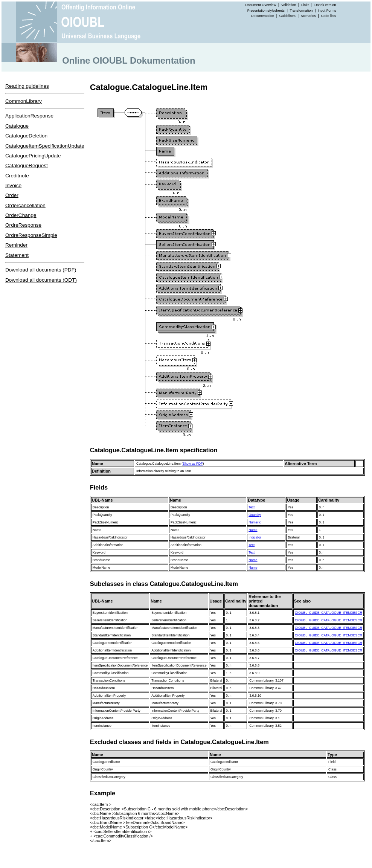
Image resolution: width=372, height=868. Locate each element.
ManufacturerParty (106, 703)
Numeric (255, 522)
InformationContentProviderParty (117, 711)
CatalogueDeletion (26, 136)
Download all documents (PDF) (41, 270)
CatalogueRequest (27, 166)
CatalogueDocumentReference (115, 658)
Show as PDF (193, 464)
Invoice (13, 185)
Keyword (99, 552)
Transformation (301, 11)
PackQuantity (102, 515)
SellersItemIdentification (110, 620)
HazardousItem (104, 688)
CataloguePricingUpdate (33, 156)
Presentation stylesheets (266, 11)
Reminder (16, 245)
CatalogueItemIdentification (113, 643)
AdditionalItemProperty (109, 696)
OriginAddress (103, 718)
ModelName (101, 567)
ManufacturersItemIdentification (116, 628)
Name (97, 530)
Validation (289, 5)
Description (101, 507)
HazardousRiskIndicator (110, 537)
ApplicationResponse (29, 116)
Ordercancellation (25, 205)
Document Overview (261, 5)
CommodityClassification (111, 673)
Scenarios (308, 16)
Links (305, 5)
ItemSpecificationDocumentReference (120, 665)
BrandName (101, 560)
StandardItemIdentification (112, 635)
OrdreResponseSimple (31, 235)
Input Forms (327, 11)
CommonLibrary (24, 101)
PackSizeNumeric (106, 522)
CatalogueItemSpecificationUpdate (45, 146)
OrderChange (21, 215)
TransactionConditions (109, 680)
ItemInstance (102, 726)
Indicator (255, 537)
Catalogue (17, 126)
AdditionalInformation (108, 545)
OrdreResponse (23, 225)
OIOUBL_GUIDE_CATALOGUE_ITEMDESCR (329, 613)
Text (252, 507)
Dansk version (325, 5)
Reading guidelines (27, 86)
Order (12, 195)
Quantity (255, 515)
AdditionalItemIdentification (112, 650)
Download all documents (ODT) (41, 280)
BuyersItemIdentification (110, 613)
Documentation (263, 16)
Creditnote (17, 176)
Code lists (329, 16)
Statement (17, 255)
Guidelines (287, 16)
